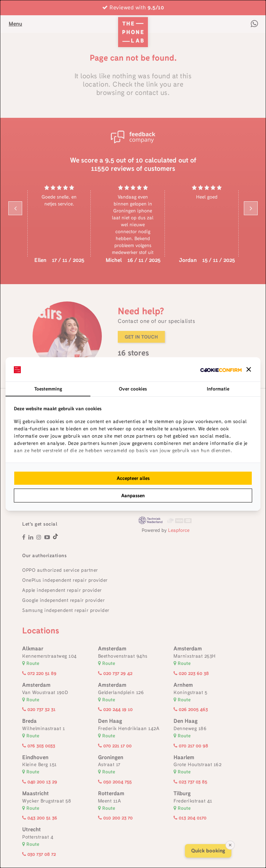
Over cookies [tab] (133, 389)
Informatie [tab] (218, 389)
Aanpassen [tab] (133, 496)
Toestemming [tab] (48, 389)
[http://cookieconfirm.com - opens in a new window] (221, 369)
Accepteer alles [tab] (133, 478)
